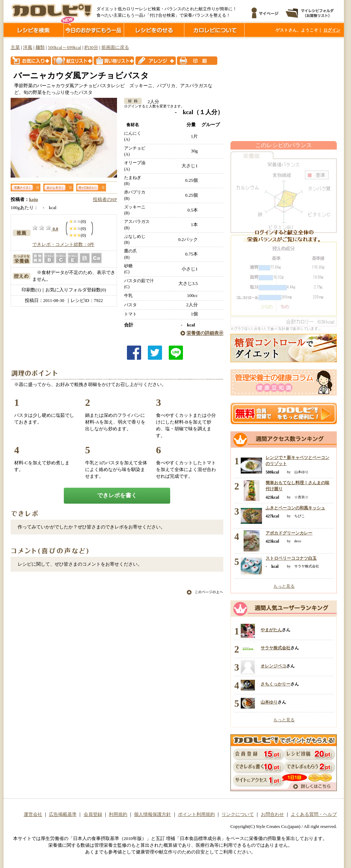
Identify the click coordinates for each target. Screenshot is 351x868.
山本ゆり (269, 702)
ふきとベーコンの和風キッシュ (295, 508)
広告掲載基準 (63, 814)
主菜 (15, 47)
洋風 (28, 47)
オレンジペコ (273, 666)
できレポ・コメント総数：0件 (63, 245)
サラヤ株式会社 (275, 648)
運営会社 (33, 814)
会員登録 (93, 814)
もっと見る (284, 586)
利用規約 (118, 814)
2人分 (151, 102)
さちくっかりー (275, 684)
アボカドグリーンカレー (289, 533)
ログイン (332, 30)
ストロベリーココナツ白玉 (291, 558)
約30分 (91, 47)
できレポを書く (117, 495)
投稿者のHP (105, 200)
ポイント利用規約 (196, 814)
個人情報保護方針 (152, 814)
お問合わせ (272, 814)
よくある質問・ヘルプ (314, 814)
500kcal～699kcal (65, 47)
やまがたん (271, 630)
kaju (34, 200)
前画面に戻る (115, 47)
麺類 (40, 47)
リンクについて (238, 814)
